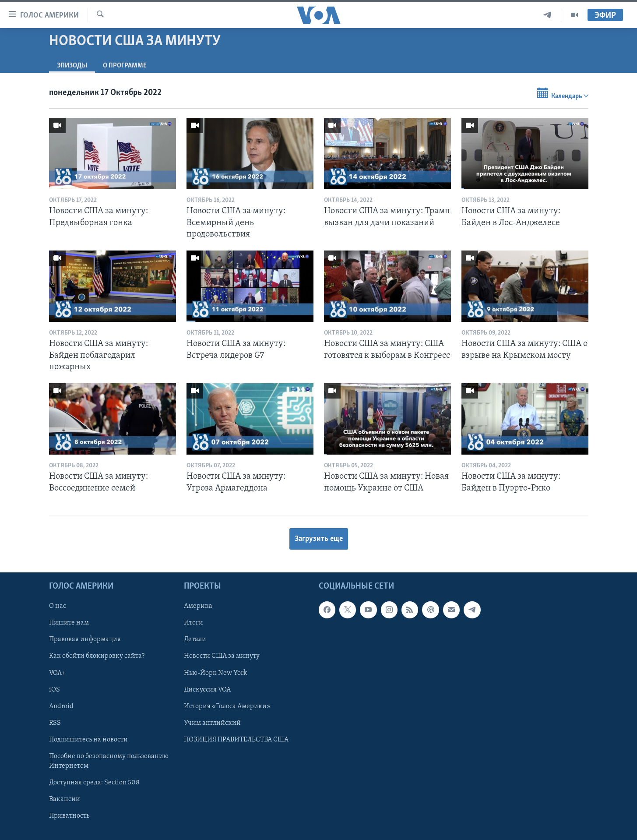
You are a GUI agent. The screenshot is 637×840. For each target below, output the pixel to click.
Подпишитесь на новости (88, 740)
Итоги (194, 623)
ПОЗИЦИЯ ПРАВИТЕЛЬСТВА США (236, 740)
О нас (58, 606)
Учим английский (212, 723)
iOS (55, 690)
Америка (198, 606)
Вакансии (65, 799)
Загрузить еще (319, 539)
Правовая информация (85, 639)
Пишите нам (69, 623)
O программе (125, 66)
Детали (195, 639)
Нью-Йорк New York (215, 673)
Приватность (69, 816)
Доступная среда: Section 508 (94, 783)
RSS (55, 723)
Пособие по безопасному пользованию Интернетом (109, 761)
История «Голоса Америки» (227, 706)
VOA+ (57, 673)
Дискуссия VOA (207, 690)
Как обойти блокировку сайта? (97, 656)
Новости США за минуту (222, 656)
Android (61, 706)
